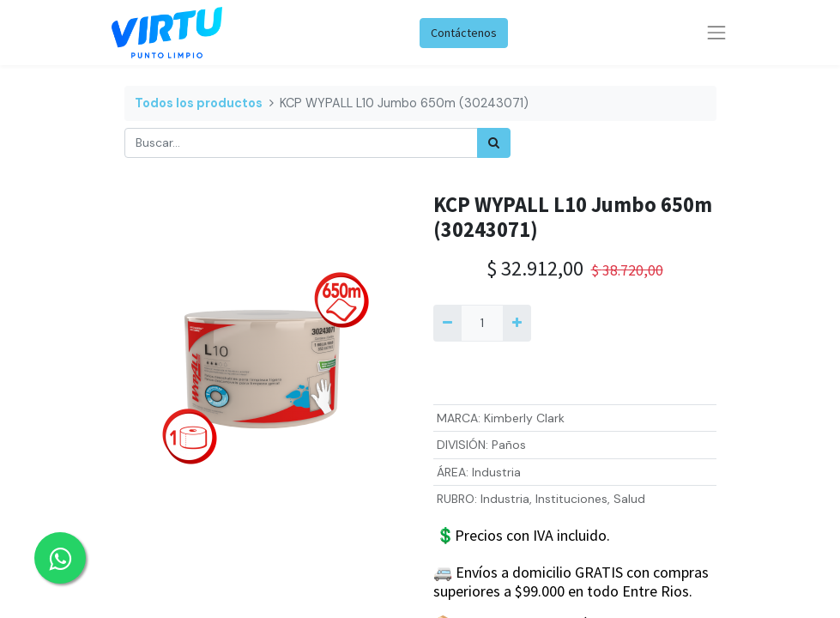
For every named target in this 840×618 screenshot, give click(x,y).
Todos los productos (199, 103)
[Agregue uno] (517, 323)
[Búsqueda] (494, 143)
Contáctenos (464, 33)
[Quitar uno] (447, 323)
